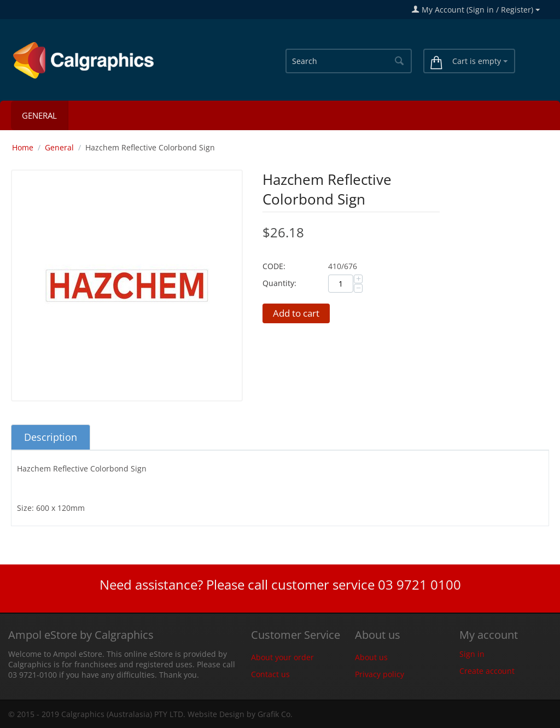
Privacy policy (380, 674)
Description (51, 437)
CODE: (274, 266)
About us (371, 657)
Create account (487, 671)
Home (23, 147)
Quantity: (279, 283)
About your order (282, 657)
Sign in (472, 654)
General (39, 115)
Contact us (270, 674)
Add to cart (296, 313)
